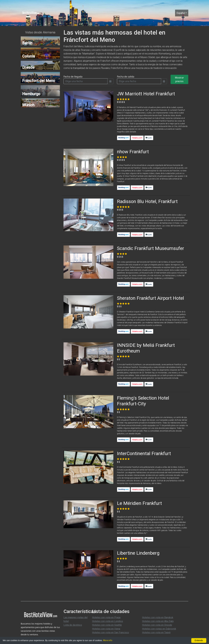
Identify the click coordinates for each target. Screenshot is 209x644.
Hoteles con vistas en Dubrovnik (159, 629)
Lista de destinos (73, 625)
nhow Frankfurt (133, 152)
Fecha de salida (126, 77)
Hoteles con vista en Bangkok (158, 617)
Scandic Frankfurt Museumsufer (151, 248)
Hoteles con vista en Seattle (107, 625)
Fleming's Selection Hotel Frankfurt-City (143, 401)
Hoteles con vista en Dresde (157, 625)
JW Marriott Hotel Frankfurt (146, 94)
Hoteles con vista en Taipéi (156, 632)
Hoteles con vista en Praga (106, 617)
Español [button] (181, 13)
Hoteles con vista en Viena (106, 629)
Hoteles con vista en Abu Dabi (158, 621)
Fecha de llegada (73, 77)
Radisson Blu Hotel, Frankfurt (147, 201)
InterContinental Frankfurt (144, 453)
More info (108, 640)
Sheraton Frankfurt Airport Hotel (150, 298)
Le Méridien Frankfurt (139, 503)
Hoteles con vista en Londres (108, 621)
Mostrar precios (179, 79)
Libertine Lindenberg (138, 553)
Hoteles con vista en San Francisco (111, 632)
